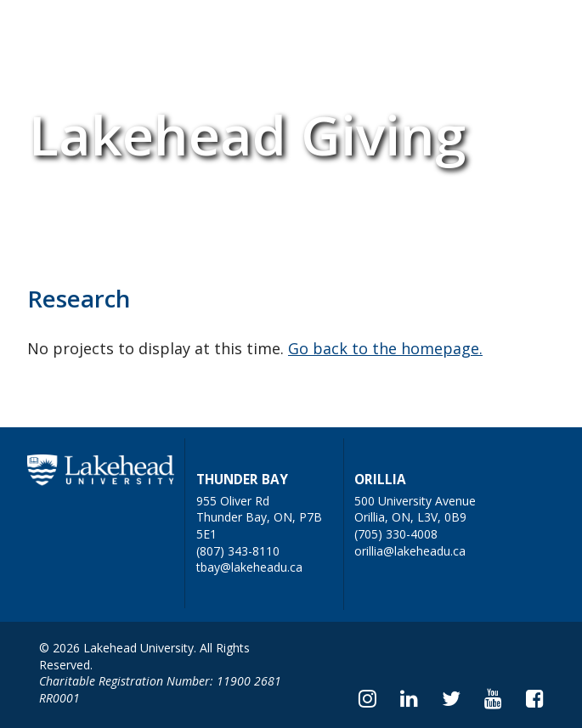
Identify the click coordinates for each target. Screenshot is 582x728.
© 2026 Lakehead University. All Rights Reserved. (144, 656)
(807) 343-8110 (238, 551)
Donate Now (353, 31)
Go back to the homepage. (385, 348)
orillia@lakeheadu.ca (410, 551)
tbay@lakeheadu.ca (249, 567)
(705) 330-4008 (396, 534)
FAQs (127, 31)
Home (58, 31)
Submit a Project (229, 31)
